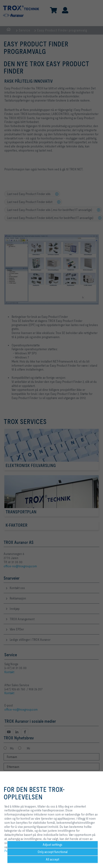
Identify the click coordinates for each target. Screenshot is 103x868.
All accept (52, 859)
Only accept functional (53, 852)
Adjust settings (52, 845)
